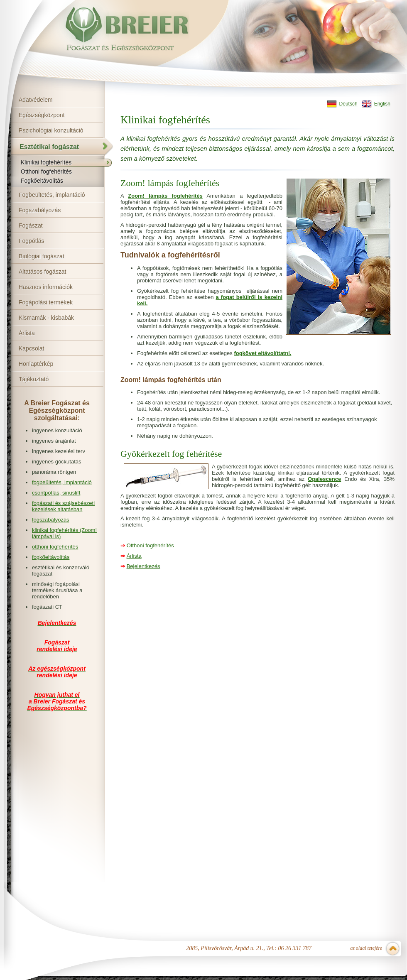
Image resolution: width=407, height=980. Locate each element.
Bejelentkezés (143, 566)
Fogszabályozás (40, 210)
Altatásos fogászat (42, 272)
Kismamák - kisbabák (46, 318)
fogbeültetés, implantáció (62, 482)
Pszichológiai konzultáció (51, 130)
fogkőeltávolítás (51, 557)
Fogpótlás (31, 241)
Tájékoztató (34, 379)
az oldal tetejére (366, 948)
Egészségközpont (42, 115)
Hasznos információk (46, 287)
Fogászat (31, 225)
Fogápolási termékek (46, 302)
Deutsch (348, 104)
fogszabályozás (51, 520)
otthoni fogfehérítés (55, 547)
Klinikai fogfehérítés (46, 162)
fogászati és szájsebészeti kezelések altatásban (63, 506)
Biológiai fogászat (42, 256)
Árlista (27, 333)
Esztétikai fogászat (49, 147)
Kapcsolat (31, 348)
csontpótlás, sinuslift (56, 493)
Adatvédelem (36, 100)
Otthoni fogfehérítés (46, 171)
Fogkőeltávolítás (42, 181)
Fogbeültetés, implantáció (52, 195)
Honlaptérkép (36, 364)
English (382, 104)
